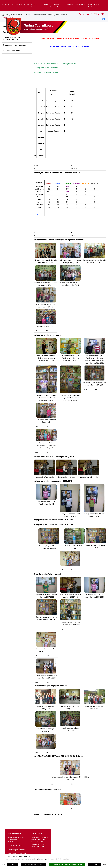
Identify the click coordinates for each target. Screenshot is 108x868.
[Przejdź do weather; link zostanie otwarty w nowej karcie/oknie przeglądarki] (103, 14)
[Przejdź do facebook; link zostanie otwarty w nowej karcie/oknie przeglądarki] (104, 19)
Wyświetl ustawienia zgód (34, 865)
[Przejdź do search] (81, 14)
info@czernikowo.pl (19, 850)
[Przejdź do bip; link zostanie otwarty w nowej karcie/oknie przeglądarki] (95, 14)
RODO (13, 865)
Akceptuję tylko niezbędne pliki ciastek (67, 865)
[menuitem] (6, 4)
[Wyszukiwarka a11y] (88, 14)
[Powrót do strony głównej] (5, 15)
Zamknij (95, 865)
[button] (46, 258)
